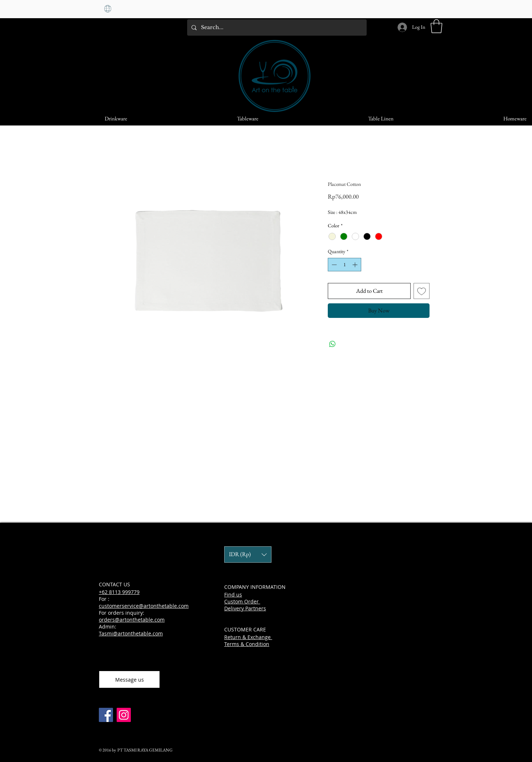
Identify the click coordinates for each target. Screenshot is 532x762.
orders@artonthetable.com (132, 620)
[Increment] (356, 265)
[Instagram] (124, 715)
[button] (436, 26)
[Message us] (129, 679)
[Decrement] (333, 265)
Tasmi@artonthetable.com (131, 633)
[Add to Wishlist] (422, 291)
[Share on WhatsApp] (332, 344)
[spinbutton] (344, 265)
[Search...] (276, 27)
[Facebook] (106, 715)
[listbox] (248, 554)
